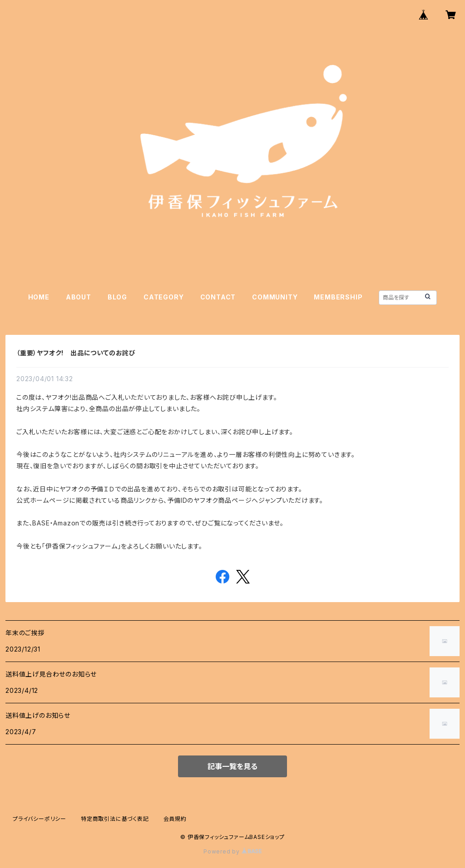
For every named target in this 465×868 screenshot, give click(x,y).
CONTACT (218, 297)
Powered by (232, 851)
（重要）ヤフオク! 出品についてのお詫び (76, 353)
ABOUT (79, 297)
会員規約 (175, 819)
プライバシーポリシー (40, 819)
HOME (39, 297)
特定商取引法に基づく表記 (115, 819)
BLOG (117, 297)
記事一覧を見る (232, 766)
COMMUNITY (275, 297)
